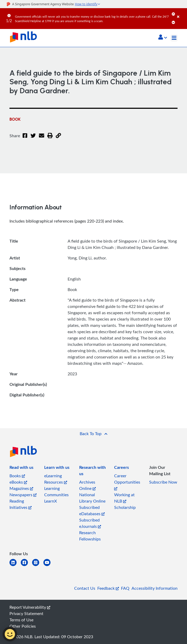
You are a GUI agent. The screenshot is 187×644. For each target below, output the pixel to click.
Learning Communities (56, 491)
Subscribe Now (163, 482)
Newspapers (23, 495)
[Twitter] (33, 139)
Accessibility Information (155, 588)
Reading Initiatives (21, 504)
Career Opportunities (127, 482)
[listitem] (21, 468)
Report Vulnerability (30, 607)
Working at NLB (124, 498)
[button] (163, 38)
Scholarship (125, 507)
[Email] (42, 139)
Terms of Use (21, 620)
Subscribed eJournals (90, 523)
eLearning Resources (56, 479)
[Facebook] (25, 139)
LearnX (50, 501)
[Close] (181, 13)
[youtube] (49, 566)
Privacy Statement (26, 613)
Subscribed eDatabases (92, 510)
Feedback (108, 588)
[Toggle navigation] (174, 38)
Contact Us (85, 588)
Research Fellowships (90, 536)
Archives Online (87, 485)
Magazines (21, 488)
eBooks (18, 482)
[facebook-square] (26, 566)
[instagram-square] (38, 566)
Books (17, 476)
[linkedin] (15, 566)
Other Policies (23, 626)
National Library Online (92, 498)
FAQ (125, 588)
